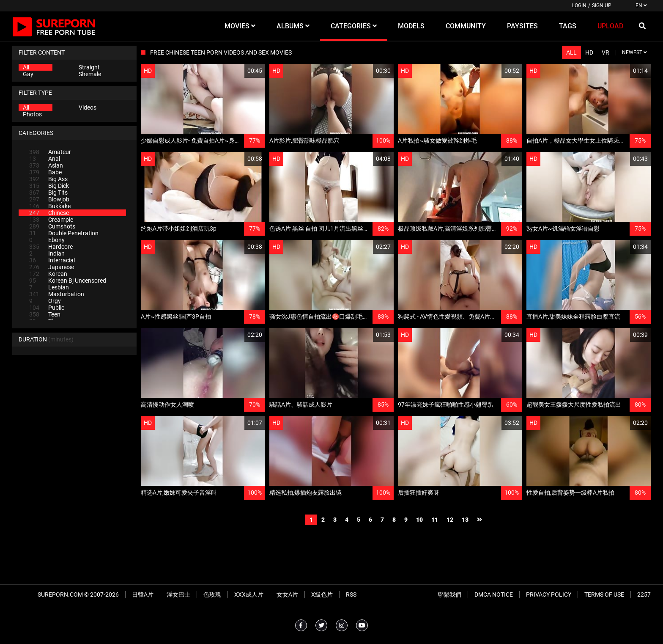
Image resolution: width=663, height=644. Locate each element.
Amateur (50, 152)
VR (605, 52)
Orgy (45, 301)
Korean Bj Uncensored (68, 281)
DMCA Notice (494, 594)
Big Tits (48, 193)
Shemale (90, 74)
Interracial (52, 260)
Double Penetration (64, 233)
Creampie (51, 220)
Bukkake (50, 206)
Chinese (49, 213)
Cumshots (52, 226)
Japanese (52, 267)
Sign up (602, 6)
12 (450, 520)
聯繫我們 (449, 594)
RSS (351, 594)
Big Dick (49, 186)
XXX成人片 (249, 594)
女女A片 (287, 594)
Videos (88, 107)
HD (589, 52)
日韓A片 (143, 594)
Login (579, 6)
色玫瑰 (212, 594)
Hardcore (51, 247)
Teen (45, 314)
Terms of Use (604, 594)
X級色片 (322, 594)
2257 (644, 594)
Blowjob (49, 199)
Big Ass (48, 179)
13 (465, 520)
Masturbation (57, 294)
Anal (45, 159)
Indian (47, 253)
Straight (89, 67)
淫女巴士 (178, 594)
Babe (45, 172)
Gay (28, 74)
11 (435, 520)
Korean (48, 274)
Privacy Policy (549, 594)
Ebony (47, 240)
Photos (32, 114)
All (26, 67)
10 (419, 520)
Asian (46, 165)
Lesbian (49, 287)
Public (47, 308)
